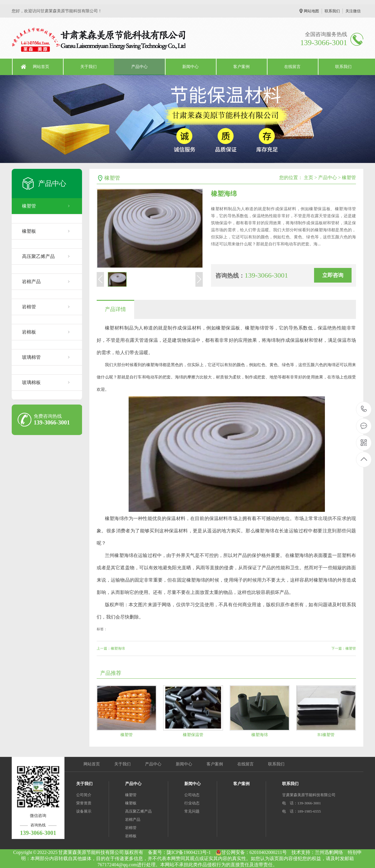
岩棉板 (29, 332)
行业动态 (192, 803)
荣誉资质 (84, 803)
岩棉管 (29, 307)
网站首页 (41, 67)
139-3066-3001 (364, 409)
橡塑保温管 (193, 735)
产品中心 (139, 67)
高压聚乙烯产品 (38, 256)
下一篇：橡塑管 (344, 648)
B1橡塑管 (326, 735)
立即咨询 (333, 275)
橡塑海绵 (260, 735)
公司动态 (192, 795)
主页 (308, 177)
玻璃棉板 (31, 382)
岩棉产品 (31, 282)
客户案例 (241, 67)
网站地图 (311, 11)
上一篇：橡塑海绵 (111, 648)
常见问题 (192, 811)
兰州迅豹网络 (329, 852)
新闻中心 (190, 67)
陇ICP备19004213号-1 (189, 852)
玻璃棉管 (31, 357)
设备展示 (84, 811)
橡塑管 (29, 206)
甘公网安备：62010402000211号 (251, 852)
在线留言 (292, 67)
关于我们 (88, 67)
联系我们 (332, 11)
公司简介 (84, 795)
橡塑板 (29, 231)
